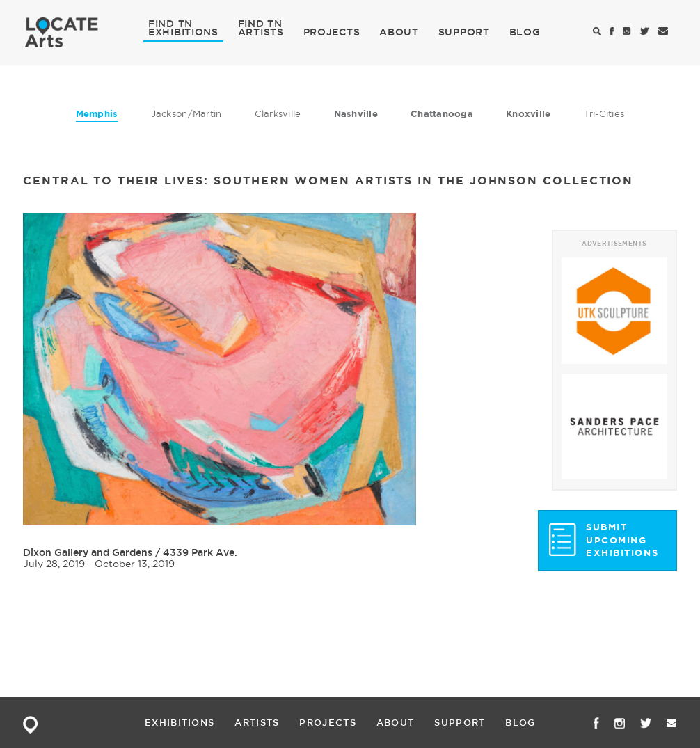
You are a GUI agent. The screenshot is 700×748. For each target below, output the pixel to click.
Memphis (97, 114)
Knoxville (528, 114)
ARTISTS (261, 31)
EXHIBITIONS (183, 31)
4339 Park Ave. (200, 552)
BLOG (525, 32)
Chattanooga (442, 114)
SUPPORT (464, 32)
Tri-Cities (604, 113)
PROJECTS (332, 32)
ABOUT (399, 32)
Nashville (356, 114)
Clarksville (278, 113)
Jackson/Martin (186, 113)
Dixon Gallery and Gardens (88, 552)
